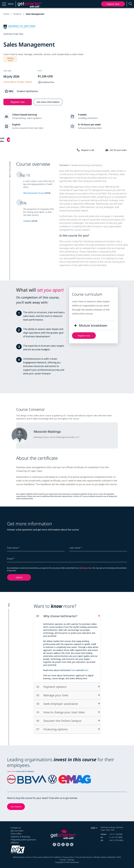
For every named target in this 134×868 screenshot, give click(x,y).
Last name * (76, 548)
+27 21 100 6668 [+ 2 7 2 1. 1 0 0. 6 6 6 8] (116, 834)
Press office (16, 834)
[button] (8, 4)
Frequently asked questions (23, 840)
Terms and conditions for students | (47, 857)
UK (102, 840)
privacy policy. (86, 568)
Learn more (12, 771)
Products (17, 14)
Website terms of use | (23, 857)
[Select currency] (94, 828)
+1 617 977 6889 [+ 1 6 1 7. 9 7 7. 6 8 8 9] (116, 837)
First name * (13, 548)
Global (103, 834)
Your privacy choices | (85, 857)
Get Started (16, 807)
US (102, 837)
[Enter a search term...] (130, 4)
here (74, 670)
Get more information (48, 102)
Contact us (16, 828)
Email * (11, 559)
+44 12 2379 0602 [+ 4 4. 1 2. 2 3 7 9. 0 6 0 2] (116, 840)
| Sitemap (70, 860)
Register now (113, 4)
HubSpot (27, 221)
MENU (11, 4)
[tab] (67, 616)
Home (6, 14)
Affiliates (15, 843)
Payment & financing (20, 837)
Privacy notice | (69, 857)
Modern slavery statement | (106, 857)
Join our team (17, 831)
